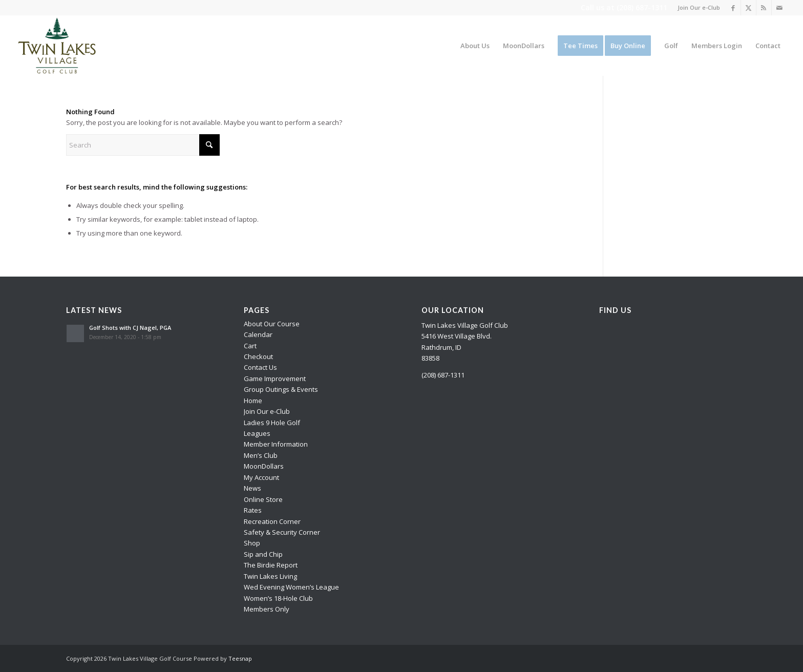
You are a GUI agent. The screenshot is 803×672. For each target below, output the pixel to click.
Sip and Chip (263, 554)
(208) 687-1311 (642, 7)
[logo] (57, 46)
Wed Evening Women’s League (291, 587)
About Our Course (272, 324)
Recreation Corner (272, 521)
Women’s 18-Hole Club (278, 598)
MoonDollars (264, 466)
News (252, 488)
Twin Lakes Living (270, 576)
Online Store (263, 499)
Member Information (276, 444)
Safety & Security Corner (282, 532)
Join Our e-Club (699, 7)
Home (253, 401)
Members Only (267, 609)
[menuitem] (696, 8)
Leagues (257, 433)
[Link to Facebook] (733, 8)
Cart (250, 346)
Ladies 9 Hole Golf (272, 423)
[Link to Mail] (779, 8)
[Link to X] (748, 8)
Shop (252, 543)
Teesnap (240, 658)
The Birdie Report (271, 565)
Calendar (258, 334)
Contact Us (260, 367)
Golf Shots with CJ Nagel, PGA (130, 328)
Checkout (258, 356)
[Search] (143, 145)
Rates (253, 510)
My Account (261, 477)
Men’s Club (261, 455)
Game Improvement (275, 379)
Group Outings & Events (281, 389)
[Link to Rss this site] (764, 8)
